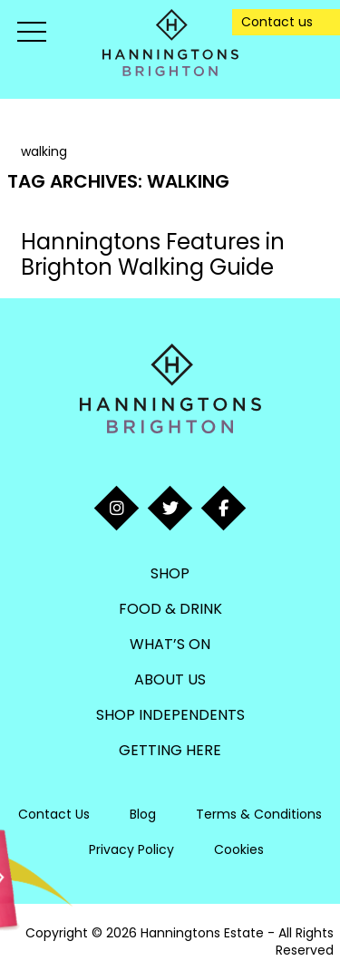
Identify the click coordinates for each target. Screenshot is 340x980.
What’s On (170, 644)
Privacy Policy (131, 849)
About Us (170, 679)
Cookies (239, 849)
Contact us (277, 22)
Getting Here (170, 750)
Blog (143, 814)
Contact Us (54, 814)
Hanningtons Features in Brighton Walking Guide (153, 254)
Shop (170, 573)
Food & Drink (170, 609)
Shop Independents (170, 715)
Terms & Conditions (259, 814)
